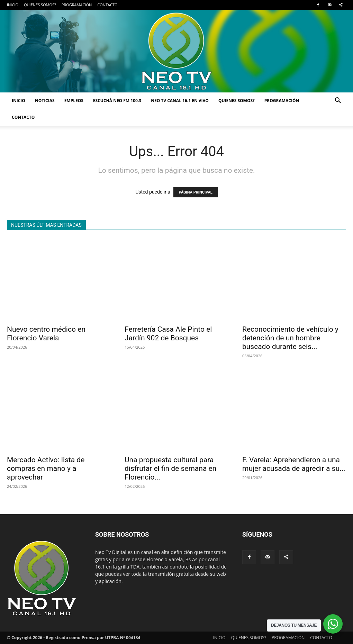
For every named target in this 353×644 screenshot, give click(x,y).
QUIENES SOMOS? (40, 5)
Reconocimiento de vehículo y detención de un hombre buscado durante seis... (290, 338)
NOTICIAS (45, 101)
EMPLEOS (74, 101)
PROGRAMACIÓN (77, 5)
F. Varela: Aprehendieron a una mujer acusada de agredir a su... (294, 464)
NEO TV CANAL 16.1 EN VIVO (180, 101)
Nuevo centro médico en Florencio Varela (46, 334)
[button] (338, 101)
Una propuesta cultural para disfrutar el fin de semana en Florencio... (170, 468)
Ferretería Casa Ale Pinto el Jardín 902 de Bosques (168, 334)
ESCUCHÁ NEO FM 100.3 (117, 101)
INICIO (13, 5)
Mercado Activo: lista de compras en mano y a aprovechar (46, 468)
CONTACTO (107, 5)
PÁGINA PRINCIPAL (195, 192)
